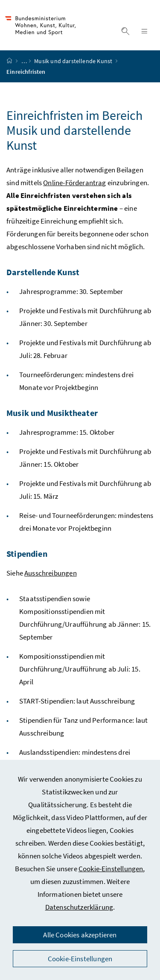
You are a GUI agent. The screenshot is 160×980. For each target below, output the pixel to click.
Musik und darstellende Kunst (74, 61)
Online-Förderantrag (74, 183)
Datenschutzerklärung (79, 907)
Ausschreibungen (51, 573)
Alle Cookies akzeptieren (80, 935)
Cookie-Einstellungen (111, 869)
